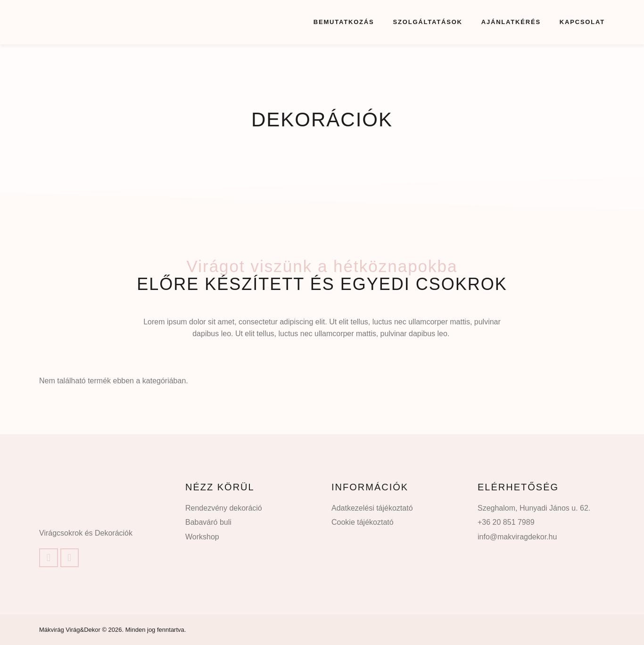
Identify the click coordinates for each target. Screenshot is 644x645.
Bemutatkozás (344, 22)
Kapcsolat (582, 22)
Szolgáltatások (428, 22)
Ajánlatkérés (511, 22)
